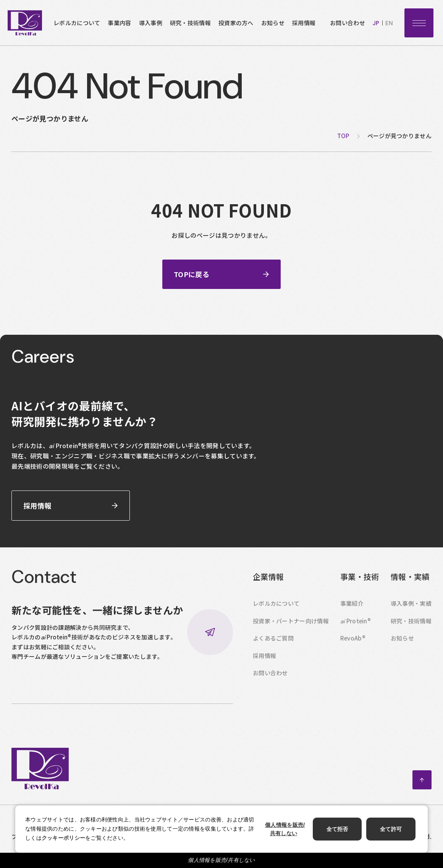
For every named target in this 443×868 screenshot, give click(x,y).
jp (376, 23)
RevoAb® (353, 641)
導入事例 (151, 23)
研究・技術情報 (190, 23)
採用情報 (304, 23)
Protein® (356, 624)
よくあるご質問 (273, 641)
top (343, 136)
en (389, 23)
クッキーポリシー (63, 838)
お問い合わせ (348, 23)
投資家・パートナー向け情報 (291, 624)
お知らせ (273, 23)
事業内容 (119, 23)
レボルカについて (77, 23)
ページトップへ (422, 783)
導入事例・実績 (411, 607)
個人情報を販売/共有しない (221, 860)
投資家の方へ (236, 23)
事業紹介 (352, 607)
